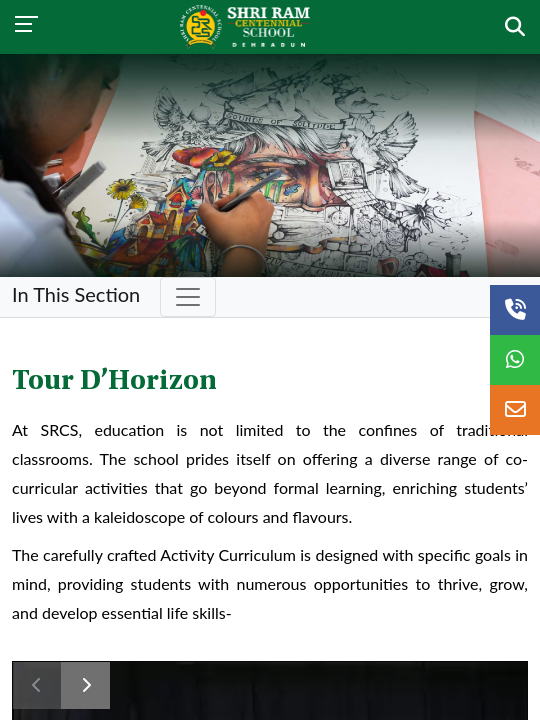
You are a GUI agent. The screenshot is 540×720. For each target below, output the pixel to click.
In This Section (76, 294)
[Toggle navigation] (188, 297)
